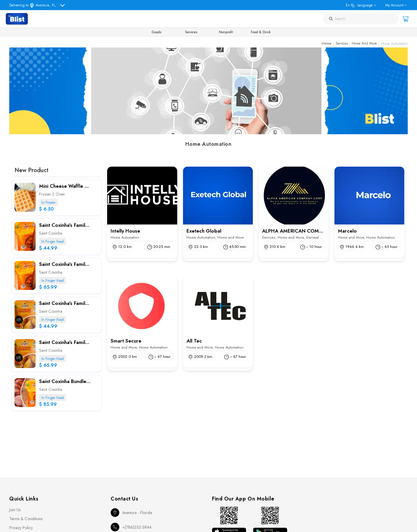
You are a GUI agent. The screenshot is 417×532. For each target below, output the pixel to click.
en (359, 5)
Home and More (364, 44)
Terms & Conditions (26, 519)
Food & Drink (261, 32)
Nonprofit (226, 32)
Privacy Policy (21, 528)
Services (191, 32)
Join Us (15, 510)
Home (327, 44)
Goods (157, 32)
